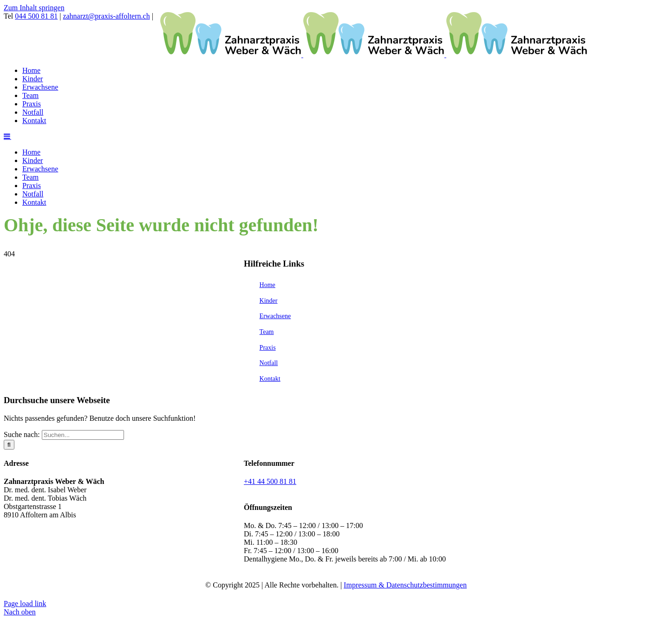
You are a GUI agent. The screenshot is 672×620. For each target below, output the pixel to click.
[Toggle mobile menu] (7, 136)
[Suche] (9, 445)
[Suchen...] (83, 435)
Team (267, 332)
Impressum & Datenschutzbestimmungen (405, 585)
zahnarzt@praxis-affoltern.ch (106, 16)
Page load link (25, 604)
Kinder (269, 301)
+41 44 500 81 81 (270, 481)
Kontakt (270, 379)
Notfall (269, 363)
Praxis (268, 348)
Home (267, 285)
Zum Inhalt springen (34, 8)
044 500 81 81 (36, 16)
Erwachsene (275, 316)
